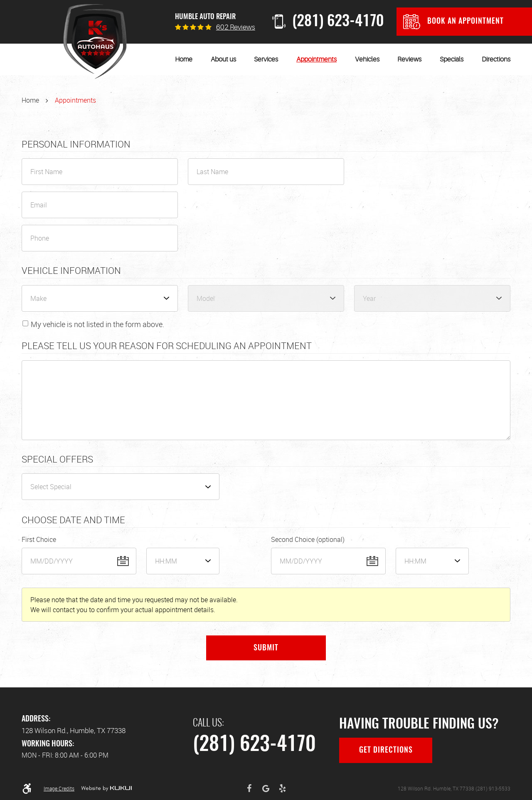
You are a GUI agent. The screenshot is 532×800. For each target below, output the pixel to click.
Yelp (283, 788)
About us (223, 59)
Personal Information (76, 144)
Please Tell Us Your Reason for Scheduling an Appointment (167, 346)
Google (266, 788)
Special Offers (57, 459)
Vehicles (367, 59)
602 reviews (236, 27)
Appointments (316, 59)
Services (266, 59)
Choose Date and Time (73, 520)
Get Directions (386, 751)
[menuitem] (184, 59)
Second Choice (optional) (308, 539)
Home (184, 59)
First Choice (39, 539)
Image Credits (59, 788)
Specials (452, 59)
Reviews (409, 59)
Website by (106, 788)
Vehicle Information (71, 271)
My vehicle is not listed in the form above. (97, 324)
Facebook (249, 788)
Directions (496, 59)
